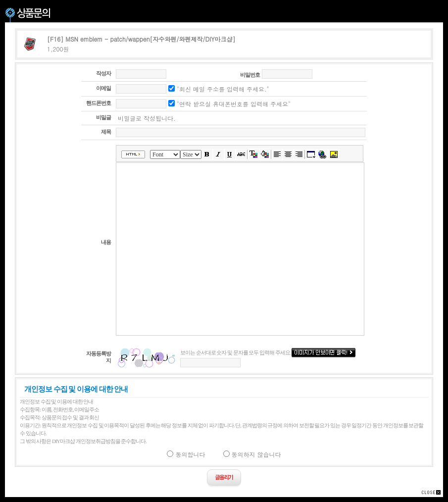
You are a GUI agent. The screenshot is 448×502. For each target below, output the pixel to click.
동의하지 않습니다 (252, 454)
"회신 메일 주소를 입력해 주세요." (219, 89)
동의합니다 (186, 454)
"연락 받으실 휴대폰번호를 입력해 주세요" (229, 104)
